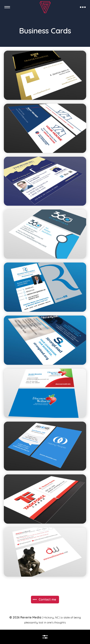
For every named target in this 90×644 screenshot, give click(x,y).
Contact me (47, 599)
